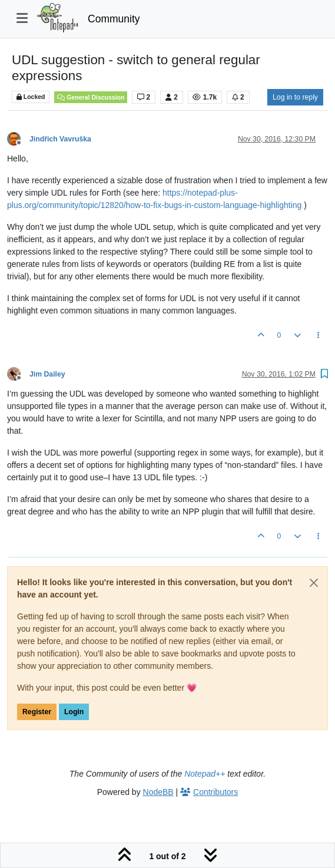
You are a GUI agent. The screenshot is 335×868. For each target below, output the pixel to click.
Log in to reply (295, 97)
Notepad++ (205, 774)
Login (74, 712)
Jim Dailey (47, 374)
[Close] (314, 583)
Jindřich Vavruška (60, 139)
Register (37, 712)
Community (114, 19)
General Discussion (91, 97)
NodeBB (158, 792)
